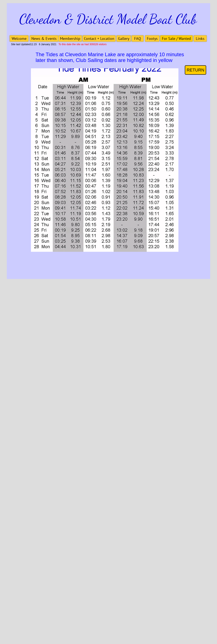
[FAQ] (138, 38)
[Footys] (152, 38)
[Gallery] (124, 38)
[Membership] (70, 38)
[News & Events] (44, 38)
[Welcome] (19, 38)
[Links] (200, 38)
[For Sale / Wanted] (176, 38)
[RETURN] (195, 70)
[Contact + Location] (99, 38)
